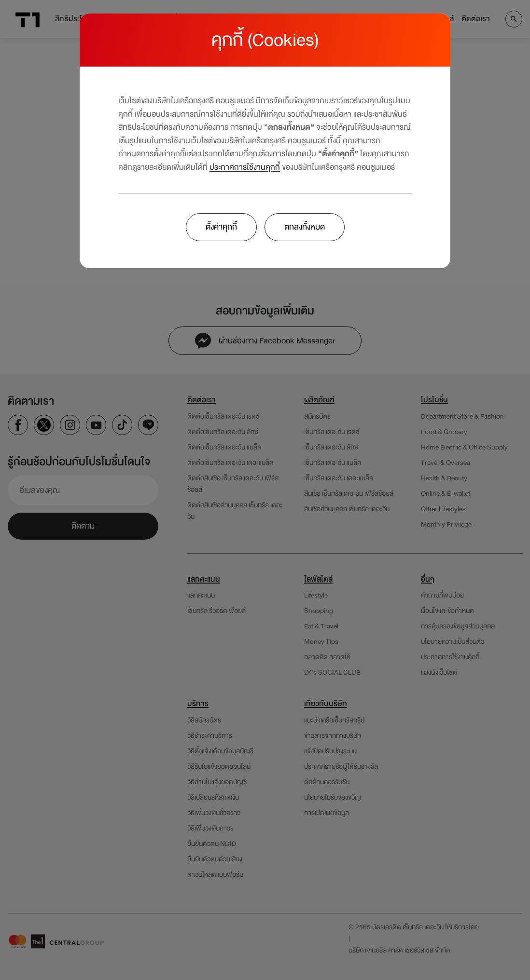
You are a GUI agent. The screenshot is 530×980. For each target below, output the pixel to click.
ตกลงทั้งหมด (305, 227)
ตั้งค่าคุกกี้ (221, 227)
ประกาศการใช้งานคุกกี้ (245, 167)
